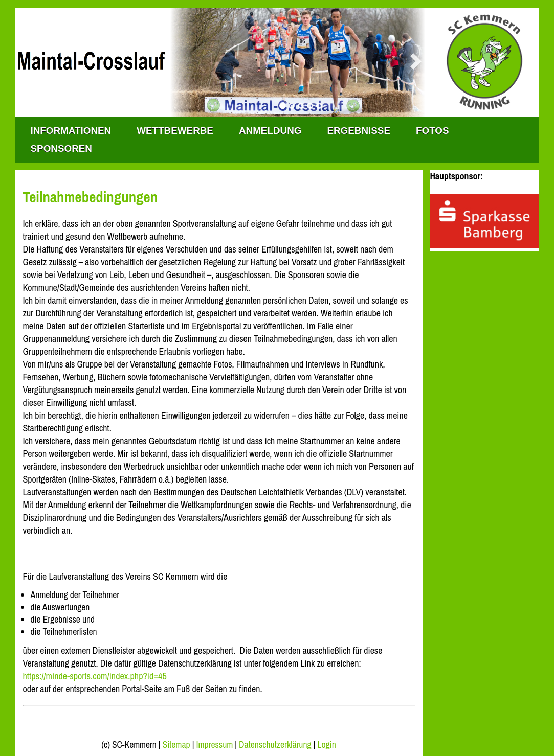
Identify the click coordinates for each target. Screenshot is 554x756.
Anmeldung (270, 131)
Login (326, 745)
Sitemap (176, 745)
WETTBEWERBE (175, 131)
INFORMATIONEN (71, 131)
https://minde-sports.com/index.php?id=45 (95, 676)
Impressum (214, 745)
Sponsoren (61, 148)
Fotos (433, 131)
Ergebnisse (359, 131)
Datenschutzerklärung (275, 745)
